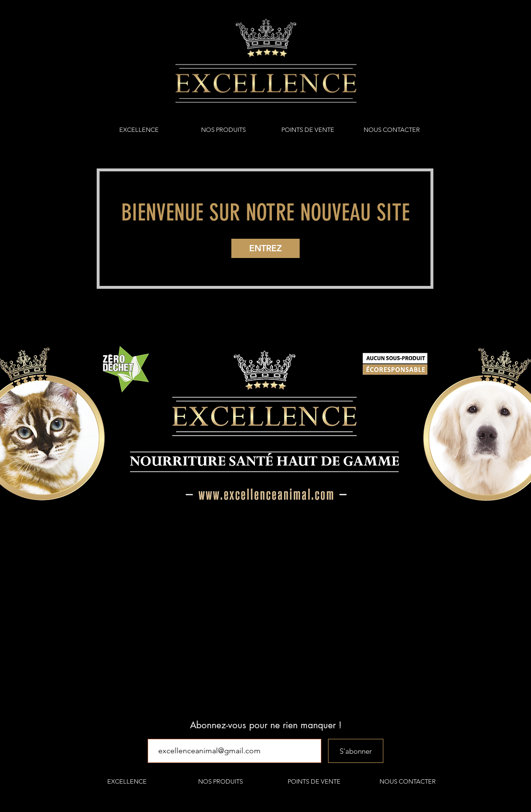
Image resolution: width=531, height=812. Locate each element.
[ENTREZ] (265, 248)
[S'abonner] (356, 751)
